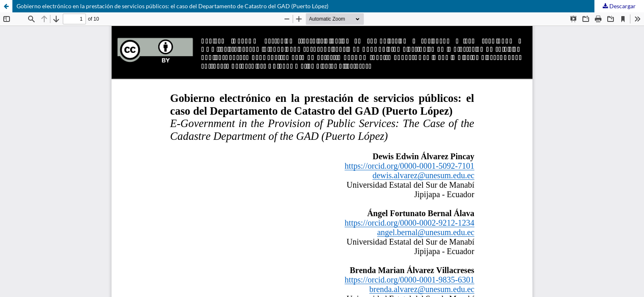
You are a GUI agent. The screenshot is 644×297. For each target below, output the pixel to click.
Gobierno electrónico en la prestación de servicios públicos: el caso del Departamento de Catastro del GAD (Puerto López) (172, 6)
